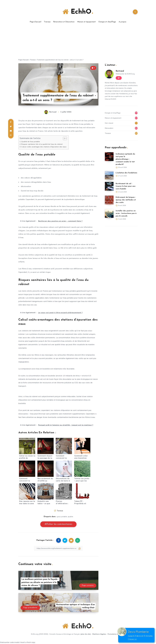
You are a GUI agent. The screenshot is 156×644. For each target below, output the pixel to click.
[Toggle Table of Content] (64, 138)
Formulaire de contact (116, 634)
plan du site (86, 634)
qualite (71, 517)
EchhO (78, 12)
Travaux (47, 22)
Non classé (109, 123)
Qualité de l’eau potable (31, 142)
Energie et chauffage (107, 22)
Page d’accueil (35, 22)
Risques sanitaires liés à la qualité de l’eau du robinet (42, 144)
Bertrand (120, 71)
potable (64, 517)
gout (59, 517)
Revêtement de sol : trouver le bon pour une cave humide (126, 186)
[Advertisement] (78, 42)
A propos (122, 22)
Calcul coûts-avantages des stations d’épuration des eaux (44, 147)
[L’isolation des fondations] (109, 175)
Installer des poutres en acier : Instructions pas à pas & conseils (126, 213)
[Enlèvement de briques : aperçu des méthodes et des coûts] (109, 200)
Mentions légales (99, 634)
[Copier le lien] (58, 548)
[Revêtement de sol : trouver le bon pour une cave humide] (109, 186)
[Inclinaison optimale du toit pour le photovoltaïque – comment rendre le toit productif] (109, 157)
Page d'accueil (24, 60)
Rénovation (109, 128)
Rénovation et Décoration (64, 22)
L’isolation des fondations (126, 173)
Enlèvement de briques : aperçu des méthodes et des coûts (126, 200)
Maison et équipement (87, 22)
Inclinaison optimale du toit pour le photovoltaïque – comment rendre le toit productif (125, 159)
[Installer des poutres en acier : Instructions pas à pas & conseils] (109, 213)
